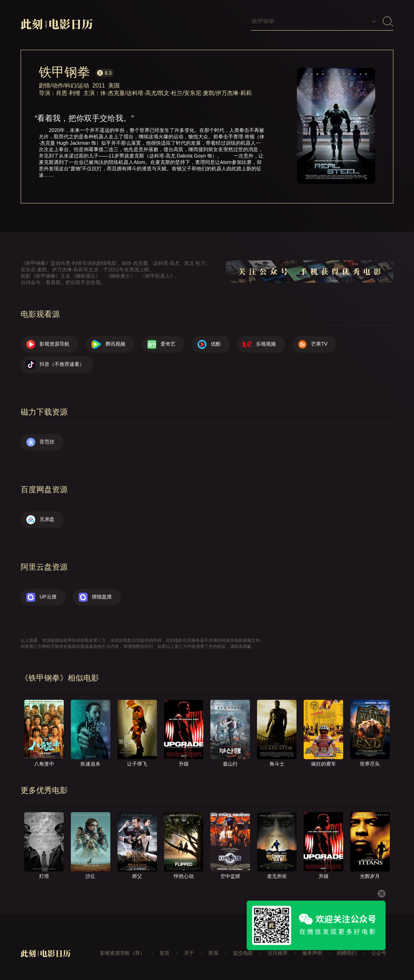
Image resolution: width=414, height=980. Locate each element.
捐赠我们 (347, 953)
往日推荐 (278, 953)
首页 (164, 953)
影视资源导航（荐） (122, 953)
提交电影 (243, 953)
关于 (189, 953)
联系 (214, 953)
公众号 (379, 953)
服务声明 (312, 953)
